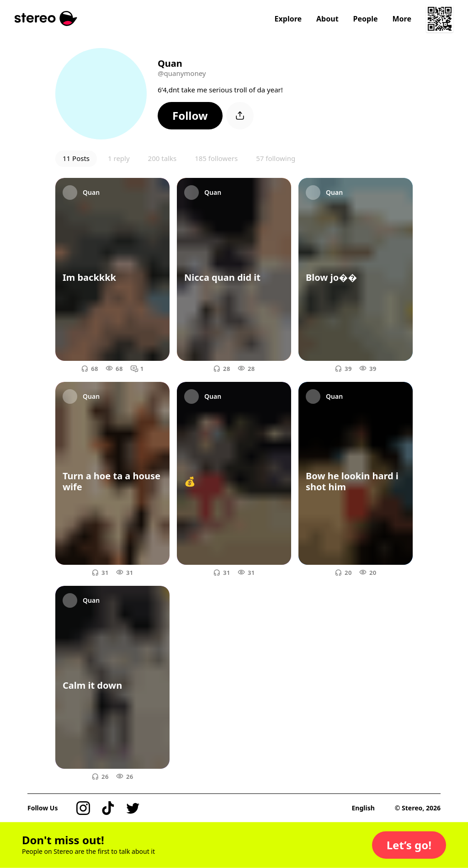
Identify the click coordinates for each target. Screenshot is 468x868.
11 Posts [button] (76, 158)
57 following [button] (276, 158)
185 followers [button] (216, 158)
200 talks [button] (162, 158)
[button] (190, 116)
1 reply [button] (119, 158)
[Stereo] (46, 19)
